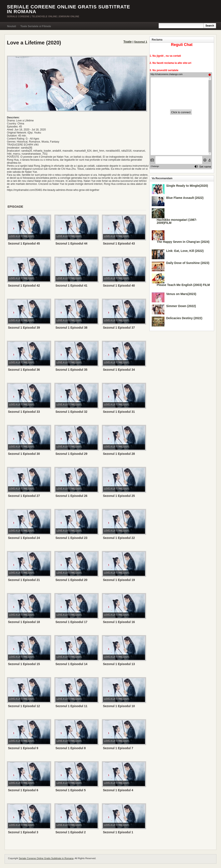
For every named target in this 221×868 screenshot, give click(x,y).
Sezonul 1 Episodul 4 (118, 790)
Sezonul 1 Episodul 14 (71, 664)
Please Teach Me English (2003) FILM (183, 285)
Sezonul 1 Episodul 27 (24, 496)
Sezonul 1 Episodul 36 (24, 370)
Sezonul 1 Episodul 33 (24, 412)
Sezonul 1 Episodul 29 (71, 454)
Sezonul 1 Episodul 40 (119, 286)
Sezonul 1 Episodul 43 (119, 243)
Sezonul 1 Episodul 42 (24, 286)
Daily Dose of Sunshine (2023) (188, 263)
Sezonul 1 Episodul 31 (119, 412)
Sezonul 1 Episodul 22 (119, 538)
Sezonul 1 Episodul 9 (23, 748)
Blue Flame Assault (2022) (185, 198)
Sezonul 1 (141, 42)
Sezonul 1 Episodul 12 (24, 706)
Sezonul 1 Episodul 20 (71, 580)
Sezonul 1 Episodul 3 (23, 832)
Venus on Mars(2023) (181, 294)
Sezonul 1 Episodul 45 (24, 243)
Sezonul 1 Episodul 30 (24, 454)
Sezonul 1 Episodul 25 (119, 496)
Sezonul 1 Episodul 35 (71, 370)
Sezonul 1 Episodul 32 (71, 412)
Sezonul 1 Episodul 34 (119, 370)
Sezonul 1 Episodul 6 (23, 790)
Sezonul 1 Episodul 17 (71, 622)
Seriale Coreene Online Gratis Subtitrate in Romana (69, 9)
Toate (128, 42)
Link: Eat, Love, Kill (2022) (185, 251)
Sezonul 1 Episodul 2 (71, 832)
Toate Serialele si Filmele (36, 26)
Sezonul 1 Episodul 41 (71, 286)
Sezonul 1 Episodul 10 (119, 706)
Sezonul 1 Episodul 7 (118, 748)
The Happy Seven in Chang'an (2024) (183, 242)
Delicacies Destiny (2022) (184, 318)
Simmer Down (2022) (181, 306)
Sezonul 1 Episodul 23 (71, 538)
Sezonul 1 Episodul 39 (24, 328)
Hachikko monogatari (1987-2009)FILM (177, 221)
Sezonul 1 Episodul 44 (71, 243)
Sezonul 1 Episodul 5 (71, 790)
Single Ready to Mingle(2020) (187, 186)
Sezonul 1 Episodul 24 (24, 538)
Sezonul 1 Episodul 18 (24, 622)
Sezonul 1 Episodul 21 (24, 580)
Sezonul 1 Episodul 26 (71, 496)
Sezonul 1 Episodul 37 (119, 328)
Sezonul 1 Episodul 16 (119, 622)
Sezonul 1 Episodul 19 (119, 580)
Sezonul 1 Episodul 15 (24, 664)
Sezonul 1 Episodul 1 (118, 832)
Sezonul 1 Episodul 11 (71, 706)
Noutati (12, 26)
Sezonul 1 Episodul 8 (71, 748)
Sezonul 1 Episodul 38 (71, 328)
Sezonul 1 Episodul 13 (119, 664)
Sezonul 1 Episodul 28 (119, 454)
